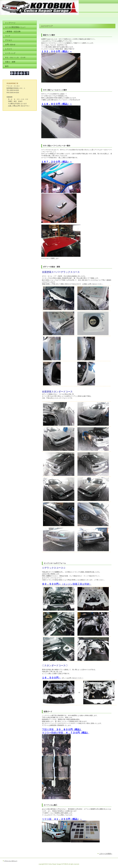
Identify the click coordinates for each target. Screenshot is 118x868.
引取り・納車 (10, 62)
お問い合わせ (10, 44)
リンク (8, 36)
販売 (7, 66)
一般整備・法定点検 (13, 31)
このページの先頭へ (106, 854)
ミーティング (10, 53)
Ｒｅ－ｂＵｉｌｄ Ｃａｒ (15, 57)
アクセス (9, 40)
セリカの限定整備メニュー (15, 27)
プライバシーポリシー (11, 861)
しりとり (9, 49)
